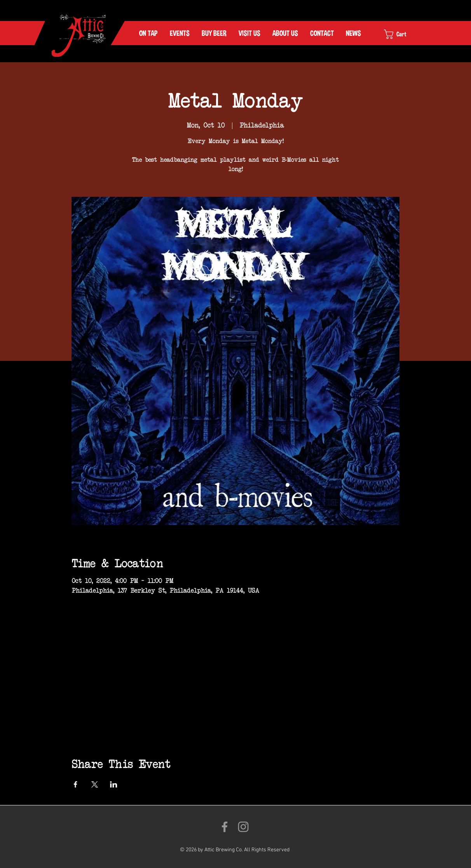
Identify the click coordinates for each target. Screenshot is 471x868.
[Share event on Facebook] (76, 784)
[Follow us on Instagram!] (243, 827)
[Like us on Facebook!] (225, 827)
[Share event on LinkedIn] (114, 784)
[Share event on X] (95, 784)
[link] (402, 34)
